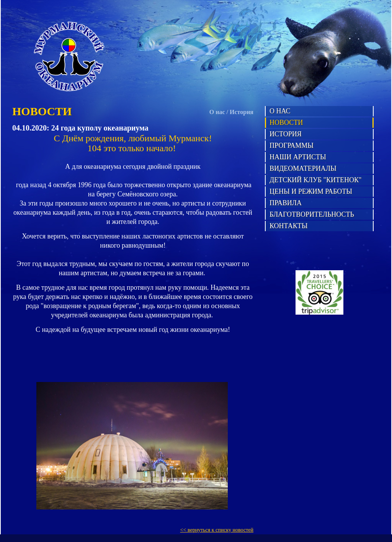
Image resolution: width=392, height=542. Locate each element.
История (242, 112)
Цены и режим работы (311, 191)
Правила (286, 203)
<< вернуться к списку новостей (217, 530)
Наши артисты (298, 157)
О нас (217, 112)
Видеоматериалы (303, 168)
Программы (292, 145)
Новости (286, 122)
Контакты (288, 226)
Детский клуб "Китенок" (315, 180)
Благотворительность (312, 214)
